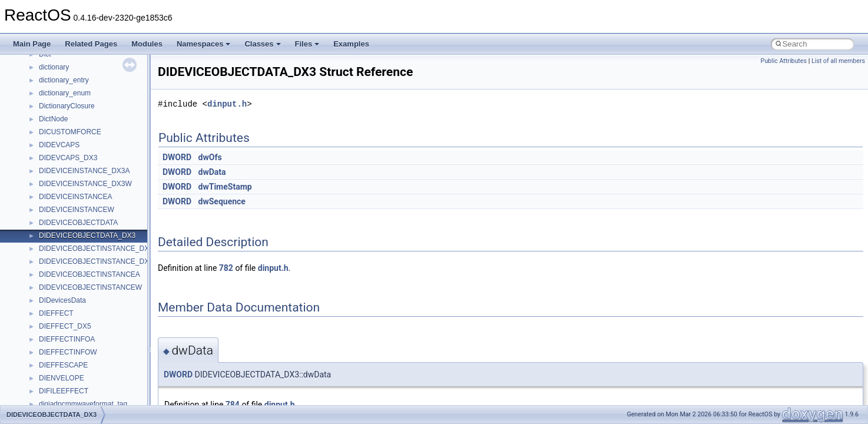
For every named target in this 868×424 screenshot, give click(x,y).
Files (307, 44)
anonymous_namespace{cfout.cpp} (94, 388)
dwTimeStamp (225, 187)
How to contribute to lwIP (59, 103)
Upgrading (36, 77)
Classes (262, 44)
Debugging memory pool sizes (67, 142)
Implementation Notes (54, 220)
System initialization (51, 181)
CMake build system (52, 116)
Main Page (32, 44)
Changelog (37, 90)
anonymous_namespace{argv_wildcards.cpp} (110, 375)
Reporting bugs (44, 155)
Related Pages (91, 44)
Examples (351, 44)
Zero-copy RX (42, 168)
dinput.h (227, 104)
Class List (45, 297)
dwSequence (222, 201)
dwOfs (210, 157)
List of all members (838, 61)
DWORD (177, 157)
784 (233, 405)
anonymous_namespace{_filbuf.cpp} (96, 362)
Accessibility (58, 349)
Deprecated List (45, 246)
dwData (212, 172)
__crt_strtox (57, 336)
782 (226, 268)
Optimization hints (48, 207)
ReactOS (25, 64)
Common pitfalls (45, 129)
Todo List (34, 233)
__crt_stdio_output (68, 323)
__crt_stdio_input (66, 310)
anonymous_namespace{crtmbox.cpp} (99, 401)
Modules (147, 44)
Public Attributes (783, 61)
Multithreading (42, 194)
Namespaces (204, 44)
